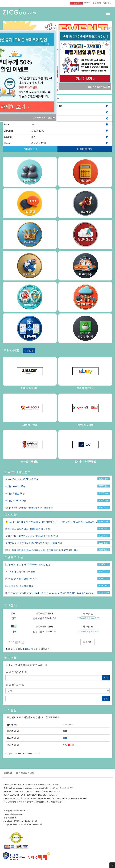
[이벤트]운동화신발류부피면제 (22, 579)
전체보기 (29, 351)
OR (57, 73)
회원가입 (97, 3)
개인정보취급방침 (25, 773)
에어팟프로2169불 (15, 486)
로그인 (87, 3)
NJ (57, 90)
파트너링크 (76, 3)
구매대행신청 (30, 149)
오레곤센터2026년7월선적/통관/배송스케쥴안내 (32, 536)
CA (57, 82)
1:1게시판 (28, 649)
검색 (106, 678)
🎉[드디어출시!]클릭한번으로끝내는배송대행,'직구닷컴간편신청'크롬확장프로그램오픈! (53, 522)
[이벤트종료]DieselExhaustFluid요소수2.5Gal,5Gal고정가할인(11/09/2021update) (50, 593)
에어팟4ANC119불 (16, 501)
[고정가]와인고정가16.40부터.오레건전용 (28, 564)
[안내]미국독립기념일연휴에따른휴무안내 (28, 529)
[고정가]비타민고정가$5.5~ (20, 586)
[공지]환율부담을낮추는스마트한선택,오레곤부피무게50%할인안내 (42, 550)
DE (57, 98)
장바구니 (107, 3)
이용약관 (8, 773)
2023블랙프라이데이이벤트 (20, 572)
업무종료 (88, 613)
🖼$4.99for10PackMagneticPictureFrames (29, 508)
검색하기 (88, 642)
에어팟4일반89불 (15, 493)
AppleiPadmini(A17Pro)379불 (22, 479)
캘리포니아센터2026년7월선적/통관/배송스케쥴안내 (34, 543)
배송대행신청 (85, 149)
